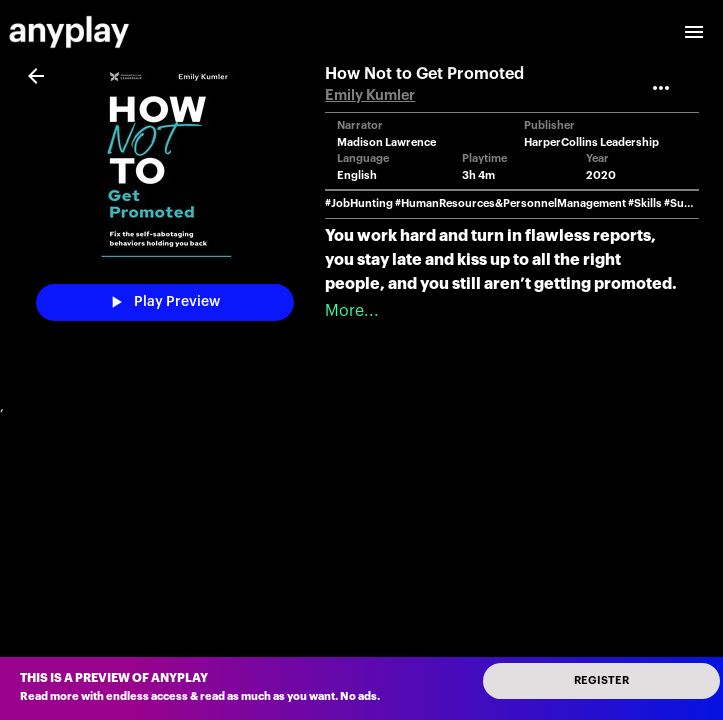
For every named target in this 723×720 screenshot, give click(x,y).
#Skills (645, 203)
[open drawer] (694, 32)
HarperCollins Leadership (591, 142)
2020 (601, 175)
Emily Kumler (370, 95)
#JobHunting (359, 203)
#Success (689, 203)
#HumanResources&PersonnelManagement (510, 203)
